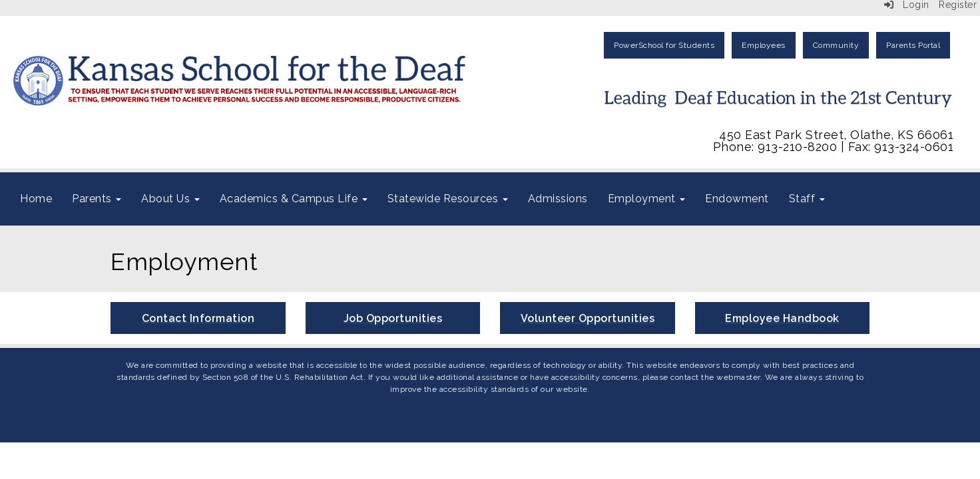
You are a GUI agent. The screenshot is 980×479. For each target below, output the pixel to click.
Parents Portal (913, 45)
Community (836, 45)
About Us (170, 199)
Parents (97, 199)
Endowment (737, 199)
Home (36, 199)
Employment (647, 199)
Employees (764, 45)
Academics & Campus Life (294, 199)
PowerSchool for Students (664, 45)
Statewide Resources (448, 199)
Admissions (558, 199)
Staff (807, 199)
